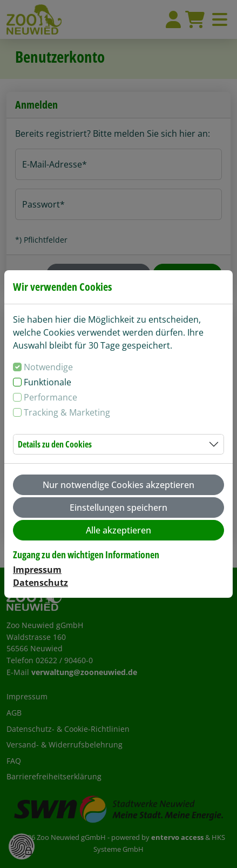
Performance (50, 397)
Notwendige (48, 367)
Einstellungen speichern (118, 508)
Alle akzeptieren (118, 530)
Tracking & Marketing (67, 412)
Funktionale (48, 382)
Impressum (37, 570)
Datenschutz (40, 583)
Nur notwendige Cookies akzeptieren (118, 485)
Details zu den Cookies (55, 444)
